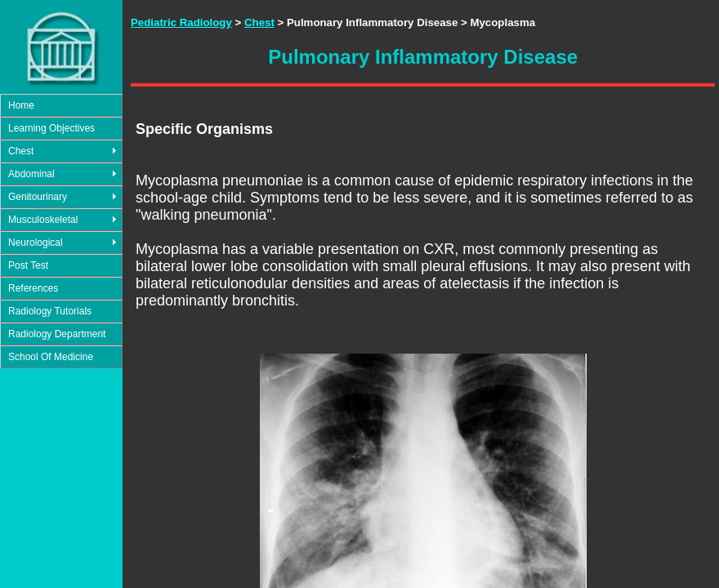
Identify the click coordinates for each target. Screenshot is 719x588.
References (33, 288)
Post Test (28, 265)
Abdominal (31, 174)
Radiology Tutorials (50, 311)
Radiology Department (57, 334)
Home (21, 105)
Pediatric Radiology (181, 22)
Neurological (36, 243)
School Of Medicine (51, 357)
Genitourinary (38, 197)
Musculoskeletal (43, 220)
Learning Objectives (51, 128)
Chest (21, 151)
